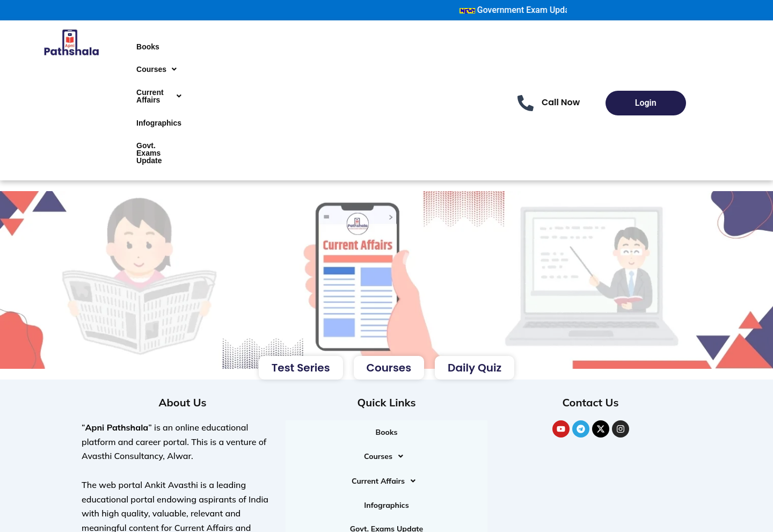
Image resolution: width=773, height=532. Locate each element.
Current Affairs (159, 74)
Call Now (561, 80)
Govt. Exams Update (149, 113)
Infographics (159, 91)
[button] (156, 56)
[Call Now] (526, 81)
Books (148, 42)
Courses (156, 56)
